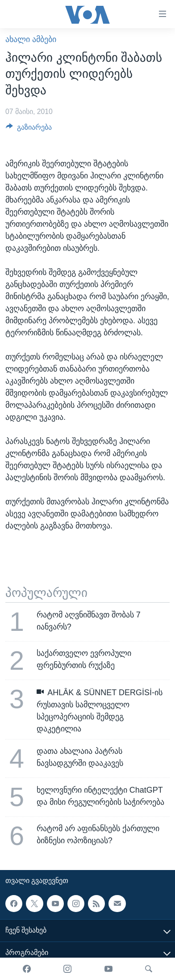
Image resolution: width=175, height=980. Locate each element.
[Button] (29, 129)
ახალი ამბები (31, 39)
